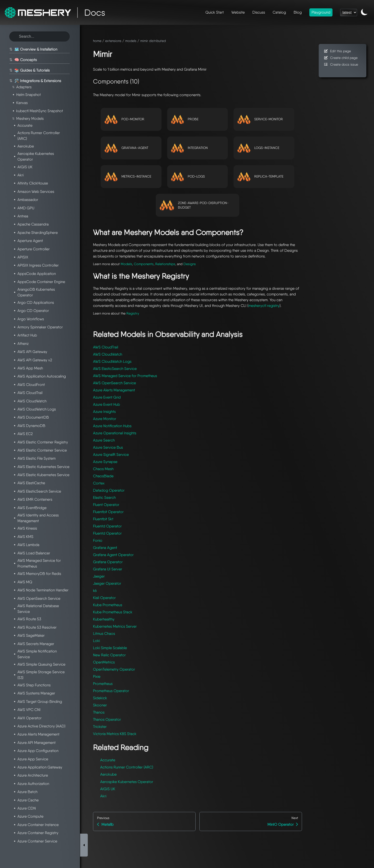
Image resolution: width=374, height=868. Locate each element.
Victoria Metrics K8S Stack (115, 734)
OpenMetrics (104, 662)
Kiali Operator (104, 598)
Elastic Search (104, 497)
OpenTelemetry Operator (114, 669)
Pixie (97, 676)
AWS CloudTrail (106, 347)
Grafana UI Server (108, 569)
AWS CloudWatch (108, 354)
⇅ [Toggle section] (10, 49)
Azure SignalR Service (111, 455)
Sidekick (100, 698)
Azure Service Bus (108, 447)
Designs (190, 264)
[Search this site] (39, 37)
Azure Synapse (105, 462)
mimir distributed (153, 41)
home (97, 41)
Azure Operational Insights (115, 433)
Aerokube (108, 774)
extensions (113, 41)
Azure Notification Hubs (112, 426)
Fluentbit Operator (108, 512)
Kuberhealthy (104, 619)
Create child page (340, 58)
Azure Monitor (105, 419)
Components (144, 264)
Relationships (165, 264)
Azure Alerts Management (114, 390)
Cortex (99, 483)
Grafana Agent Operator (113, 555)
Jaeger (99, 576)
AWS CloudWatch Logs (112, 361)
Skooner (100, 705)
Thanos (99, 712)
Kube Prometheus (108, 605)
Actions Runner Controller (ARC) (127, 767)
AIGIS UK (108, 789)
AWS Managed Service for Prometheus (125, 376)
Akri (103, 796)
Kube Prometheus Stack (113, 612)
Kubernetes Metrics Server (115, 626)
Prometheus (103, 684)
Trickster (100, 727)
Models (126, 264)
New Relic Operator (109, 655)
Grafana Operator (108, 562)
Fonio (98, 540)
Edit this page (337, 51)
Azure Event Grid (107, 397)
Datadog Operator (109, 490)
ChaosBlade (103, 476)
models (131, 41)
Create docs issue (341, 64)
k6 (95, 591)
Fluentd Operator (107, 526)
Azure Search (104, 440)
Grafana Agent (105, 548)
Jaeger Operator (107, 583)
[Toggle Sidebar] (84, 715)
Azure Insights (104, 412)
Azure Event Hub (106, 404)
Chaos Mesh (103, 469)
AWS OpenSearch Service (114, 383)
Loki (96, 641)
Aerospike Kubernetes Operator (127, 782)
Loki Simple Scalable (110, 648)
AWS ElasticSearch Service (115, 369)
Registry (133, 313)
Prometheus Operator (111, 691)
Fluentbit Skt (103, 519)
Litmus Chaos (104, 634)
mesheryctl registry (264, 306)
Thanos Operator (107, 719)
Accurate (108, 760)
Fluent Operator (106, 505)
